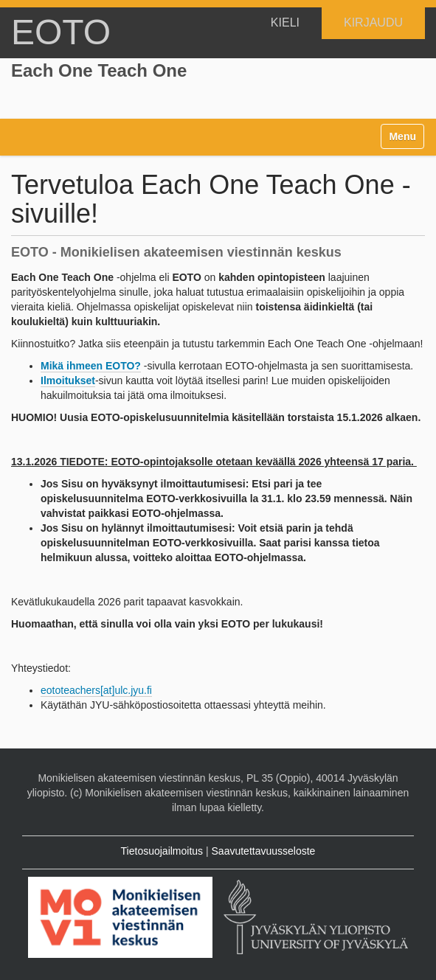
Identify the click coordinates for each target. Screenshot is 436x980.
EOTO (61, 32)
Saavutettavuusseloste (264, 851)
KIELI (285, 22)
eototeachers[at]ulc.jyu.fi (96, 690)
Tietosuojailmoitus (162, 851)
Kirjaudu (373, 22)
